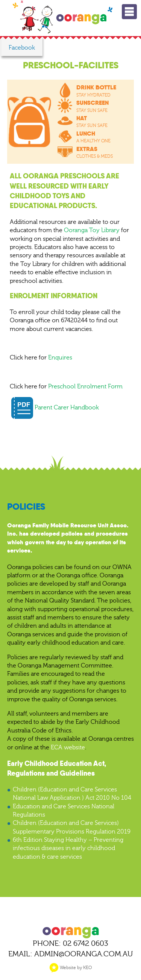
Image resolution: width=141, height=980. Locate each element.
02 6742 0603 (86, 943)
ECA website (68, 747)
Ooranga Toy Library (92, 230)
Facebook (22, 48)
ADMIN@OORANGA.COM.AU (83, 954)
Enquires (60, 358)
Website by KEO (70, 968)
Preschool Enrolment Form (85, 387)
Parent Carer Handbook (55, 408)
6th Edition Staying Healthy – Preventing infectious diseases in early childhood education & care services (68, 848)
